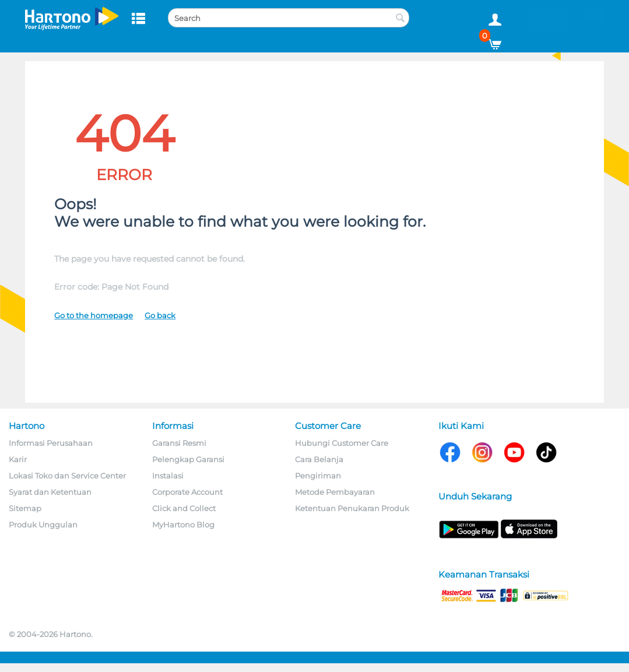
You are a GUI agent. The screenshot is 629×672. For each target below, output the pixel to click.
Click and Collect (184, 508)
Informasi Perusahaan (51, 443)
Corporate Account (187, 492)
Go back (160, 315)
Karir (18, 459)
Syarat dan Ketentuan (50, 492)
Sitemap (25, 508)
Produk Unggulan (43, 525)
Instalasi (168, 476)
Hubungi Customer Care (342, 443)
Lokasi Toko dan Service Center (67, 476)
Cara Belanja (319, 459)
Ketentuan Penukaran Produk (352, 508)
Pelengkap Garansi (188, 459)
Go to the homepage (94, 315)
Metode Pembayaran (335, 492)
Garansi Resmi (179, 443)
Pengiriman (318, 476)
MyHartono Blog (183, 525)
